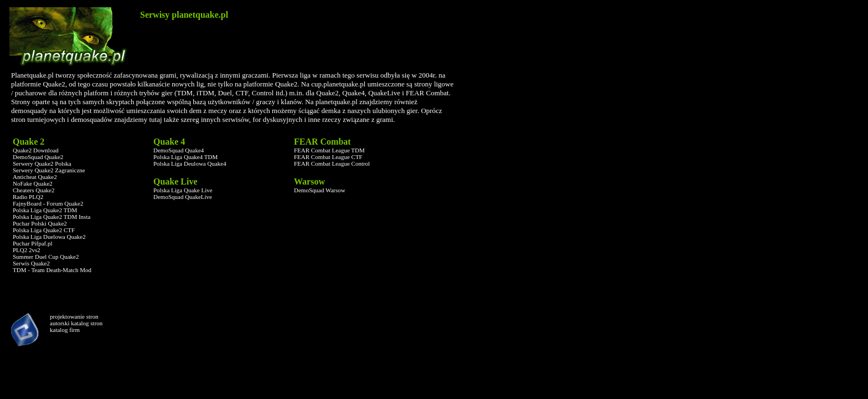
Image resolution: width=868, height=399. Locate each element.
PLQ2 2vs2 (27, 250)
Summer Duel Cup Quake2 (46, 257)
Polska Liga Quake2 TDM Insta (51, 217)
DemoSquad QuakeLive (183, 197)
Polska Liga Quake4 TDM (185, 157)
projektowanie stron (74, 316)
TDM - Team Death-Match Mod (52, 270)
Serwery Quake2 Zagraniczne (49, 170)
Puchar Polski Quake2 (40, 223)
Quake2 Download (36, 150)
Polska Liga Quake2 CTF (44, 230)
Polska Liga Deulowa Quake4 (190, 163)
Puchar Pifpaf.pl (32, 243)
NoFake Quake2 (33, 183)
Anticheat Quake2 (35, 177)
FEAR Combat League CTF (328, 157)
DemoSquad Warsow (320, 190)
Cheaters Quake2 (33, 190)
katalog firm (65, 330)
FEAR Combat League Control (332, 163)
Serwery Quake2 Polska (42, 163)
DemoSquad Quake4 (179, 150)
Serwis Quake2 (31, 263)
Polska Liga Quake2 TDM (45, 210)
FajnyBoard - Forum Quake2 (48, 203)
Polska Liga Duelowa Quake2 (49, 237)
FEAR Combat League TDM (329, 150)
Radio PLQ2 (28, 197)
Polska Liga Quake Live (183, 190)
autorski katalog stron (76, 323)
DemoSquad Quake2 (38, 157)
